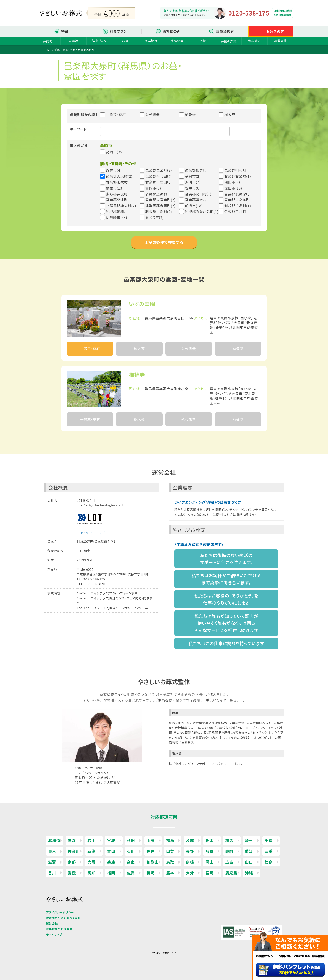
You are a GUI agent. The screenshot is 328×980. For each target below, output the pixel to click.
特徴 (65, 31)
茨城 (190, 840)
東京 (52, 851)
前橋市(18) (194, 206)
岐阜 (210, 851)
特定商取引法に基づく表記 (63, 918)
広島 (229, 862)
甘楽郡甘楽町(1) (238, 176)
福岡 (111, 873)
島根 (190, 862)
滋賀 (52, 862)
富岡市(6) (153, 188)
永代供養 (150, 115)
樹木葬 (227, 115)
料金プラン (118, 31)
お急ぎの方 (275, 31)
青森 (72, 840)
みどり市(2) (155, 217)
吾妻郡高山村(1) (198, 194)
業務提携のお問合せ (59, 929)
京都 (72, 862)
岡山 (210, 862)
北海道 (54, 840)
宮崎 (210, 873)
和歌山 (153, 862)
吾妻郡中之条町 (237, 200)
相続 (203, 41)
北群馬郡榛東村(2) (121, 206)
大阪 (91, 862)
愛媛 (72, 873)
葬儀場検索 (225, 31)
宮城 (111, 840)
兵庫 (111, 862)
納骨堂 (188, 115)
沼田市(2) (232, 182)
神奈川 (74, 851)
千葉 (269, 840)
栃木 (210, 840)
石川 (131, 851)
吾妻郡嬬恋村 (196, 200)
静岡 (229, 851)
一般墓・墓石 (113, 115)
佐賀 (131, 873)
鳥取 (170, 862)
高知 (91, 873)
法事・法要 (99, 41)
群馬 (229, 840)
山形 (151, 840)
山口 (249, 862)
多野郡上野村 (156, 194)
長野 (190, 851)
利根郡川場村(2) (159, 212)
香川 (52, 873)
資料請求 (255, 41)
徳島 (269, 862)
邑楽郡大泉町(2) (119, 176)
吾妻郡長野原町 (237, 194)
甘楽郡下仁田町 (158, 182)
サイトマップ (54, 935)
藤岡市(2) (193, 176)
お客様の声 (172, 31)
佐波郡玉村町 (235, 212)
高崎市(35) (115, 152)
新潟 (91, 851)
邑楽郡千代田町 (158, 176)
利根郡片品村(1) (238, 206)
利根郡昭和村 (117, 212)
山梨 (170, 851)
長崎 (151, 873)
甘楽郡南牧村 (117, 182)
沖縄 (249, 873)
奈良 (131, 862)
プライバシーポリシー (60, 912)
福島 (170, 840)
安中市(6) (193, 188)
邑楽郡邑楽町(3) (159, 170)
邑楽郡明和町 (235, 170)
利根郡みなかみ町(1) (202, 212)
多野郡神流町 (117, 194)
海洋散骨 (151, 41)
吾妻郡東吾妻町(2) (161, 200)
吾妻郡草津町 (117, 200)
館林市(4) (114, 170)
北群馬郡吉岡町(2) (161, 206)
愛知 (249, 851)
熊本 (170, 873)
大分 (190, 873)
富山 (111, 851)
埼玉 (249, 840)
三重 (269, 851)
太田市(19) (233, 188)
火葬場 (73, 41)
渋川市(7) (193, 182)
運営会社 (280, 41)
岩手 (91, 840)
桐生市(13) (115, 188)
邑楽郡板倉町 (196, 170)
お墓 (125, 41)
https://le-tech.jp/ (91, 532)
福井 (151, 851)
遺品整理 (177, 41)
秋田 (131, 840)
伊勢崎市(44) (117, 217)
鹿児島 (231, 873)
